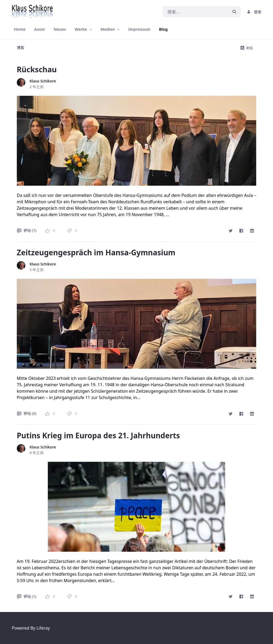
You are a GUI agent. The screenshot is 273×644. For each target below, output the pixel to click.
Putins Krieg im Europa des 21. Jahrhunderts (98, 435)
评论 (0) (27, 413)
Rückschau (37, 69)
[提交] (234, 12)
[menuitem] (20, 29)
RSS (247, 48)
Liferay (43, 628)
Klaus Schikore (43, 81)
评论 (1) (27, 230)
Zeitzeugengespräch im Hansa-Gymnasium (96, 252)
